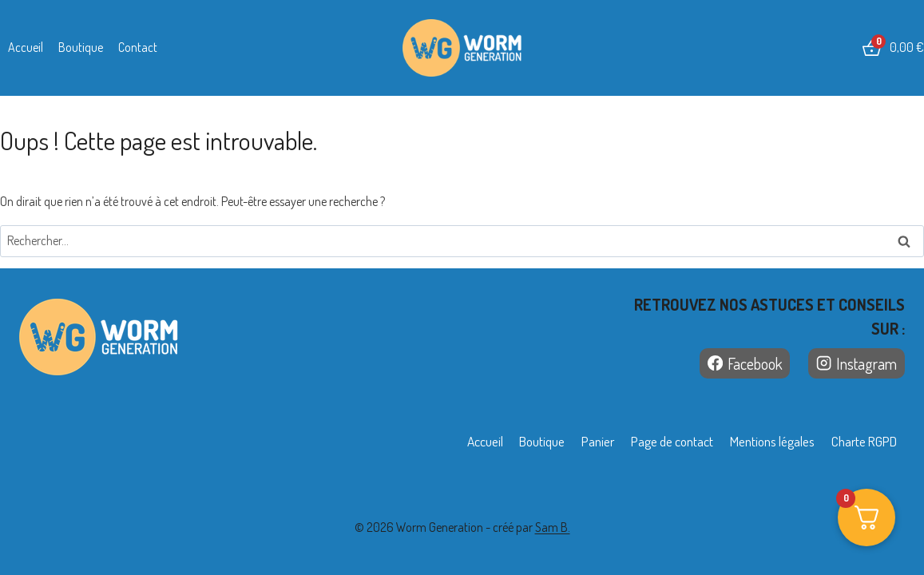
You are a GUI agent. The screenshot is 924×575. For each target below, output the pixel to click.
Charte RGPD (861, 441)
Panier (575, 441)
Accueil (26, 47)
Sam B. (553, 527)
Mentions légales (763, 441)
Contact (138, 47)
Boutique (81, 47)
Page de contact (655, 441)
